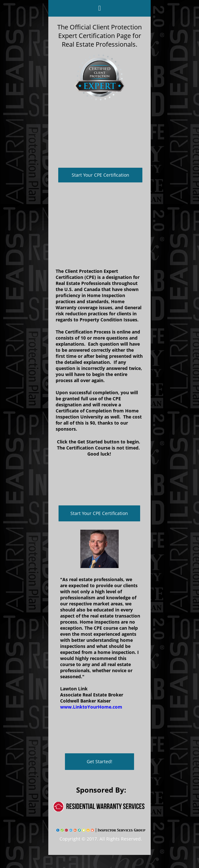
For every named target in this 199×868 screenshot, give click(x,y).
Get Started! (99, 761)
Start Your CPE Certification (100, 175)
